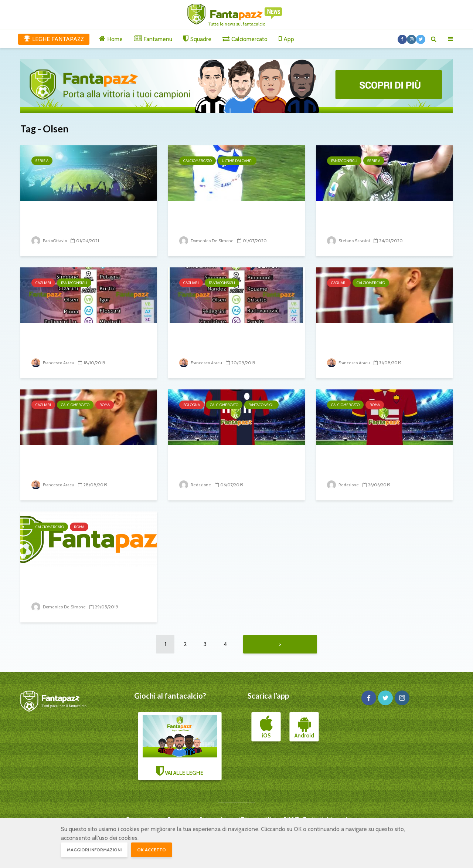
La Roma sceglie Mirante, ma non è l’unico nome (84, 586)
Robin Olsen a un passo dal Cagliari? (79, 464)
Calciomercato (198, 161)
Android (304, 731)
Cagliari (43, 283)
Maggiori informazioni (94, 850)
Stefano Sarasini (349, 241)
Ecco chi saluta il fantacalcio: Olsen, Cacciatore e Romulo (231, 220)
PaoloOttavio (50, 241)
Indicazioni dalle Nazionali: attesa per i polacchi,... (80, 220)
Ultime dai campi (237, 161)
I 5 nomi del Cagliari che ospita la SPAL (86, 342)
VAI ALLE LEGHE (180, 749)
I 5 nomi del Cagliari (215, 337)
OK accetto (152, 850)
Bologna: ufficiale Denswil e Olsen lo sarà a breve (230, 464)
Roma (105, 405)
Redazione (196, 485)
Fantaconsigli (344, 161)
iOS (266, 731)
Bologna (192, 405)
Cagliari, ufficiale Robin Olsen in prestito (381, 342)
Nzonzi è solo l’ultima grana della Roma (377, 464)
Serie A (42, 161)
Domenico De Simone (207, 241)
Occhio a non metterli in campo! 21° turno (384, 220)
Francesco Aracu (54, 363)
